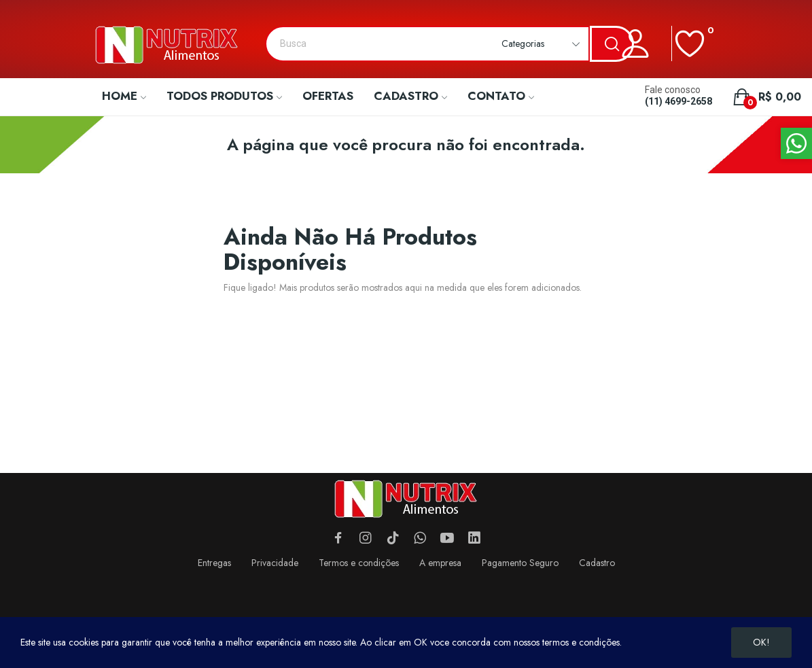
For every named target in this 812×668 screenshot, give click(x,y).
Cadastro (597, 563)
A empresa (440, 563)
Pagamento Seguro (520, 563)
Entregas (214, 563)
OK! (761, 642)
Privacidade (275, 563)
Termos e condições (359, 563)
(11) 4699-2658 (678, 101)
